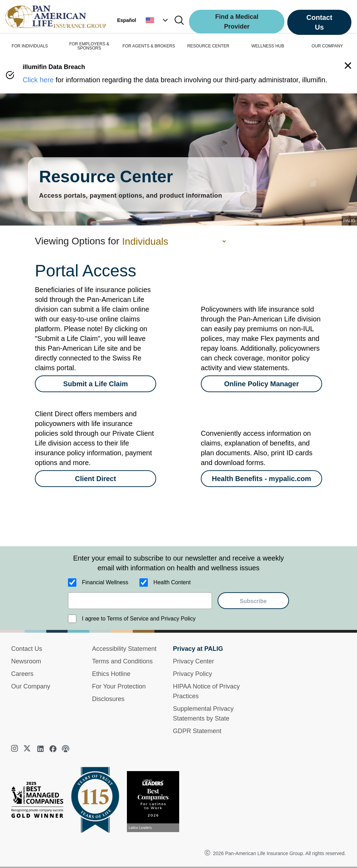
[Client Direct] (96, 479)
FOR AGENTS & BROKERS (149, 46)
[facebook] (53, 749)
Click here (38, 80)
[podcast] (66, 749)
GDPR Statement (197, 731)
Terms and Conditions (122, 661)
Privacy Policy (192, 674)
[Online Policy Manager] (261, 384)
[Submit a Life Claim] (96, 384)
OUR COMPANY (327, 46)
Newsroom (26, 661)
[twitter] (28, 749)
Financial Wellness (105, 582)
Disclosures (108, 699)
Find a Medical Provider (237, 22)
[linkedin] (40, 749)
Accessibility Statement (124, 649)
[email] (140, 601)
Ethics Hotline (111, 674)
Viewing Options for (77, 241)
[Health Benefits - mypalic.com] (261, 479)
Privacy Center (193, 661)
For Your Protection (119, 686)
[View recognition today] (156, 802)
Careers (22, 674)
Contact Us (319, 22)
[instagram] (15, 749)
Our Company (31, 686)
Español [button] (127, 20)
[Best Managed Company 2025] (40, 801)
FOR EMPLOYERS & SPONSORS (89, 46)
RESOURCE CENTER (208, 46)
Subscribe (253, 601)
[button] (158, 20)
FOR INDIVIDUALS (30, 46)
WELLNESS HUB (268, 46)
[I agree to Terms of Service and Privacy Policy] (72, 619)
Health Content (172, 582)
